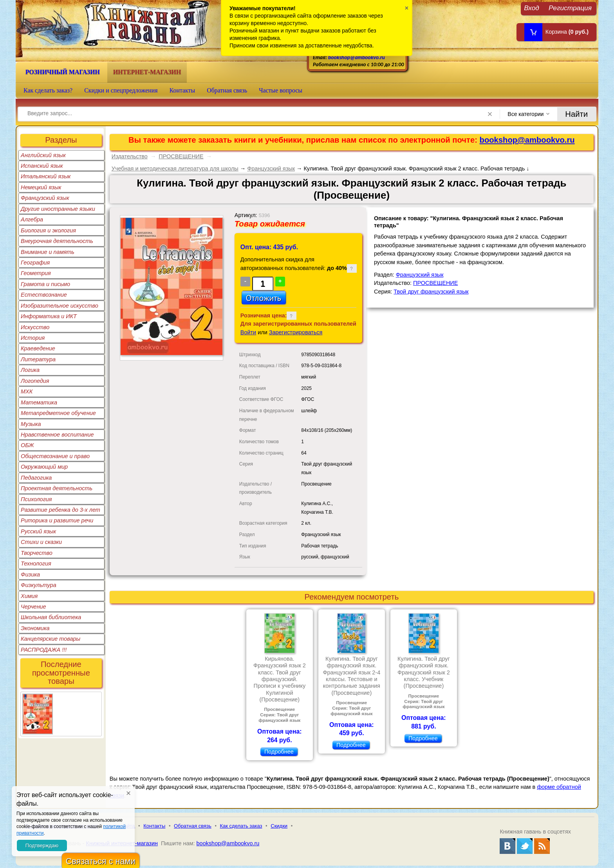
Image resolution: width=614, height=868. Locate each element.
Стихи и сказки (41, 542)
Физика (30, 574)
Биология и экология (48, 230)
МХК (27, 391)
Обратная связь (227, 90)
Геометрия (36, 273)
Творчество (37, 553)
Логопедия (35, 381)
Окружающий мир (44, 467)
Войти (248, 332)
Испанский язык (42, 166)
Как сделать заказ (241, 826)
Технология (36, 564)
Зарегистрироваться (296, 332)
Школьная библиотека (51, 617)
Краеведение (38, 348)
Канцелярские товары (51, 639)
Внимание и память (48, 252)
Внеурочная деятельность (57, 241)
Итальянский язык (46, 176)
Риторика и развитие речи (57, 520)
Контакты (182, 90)
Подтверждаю (42, 845)
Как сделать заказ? (48, 90)
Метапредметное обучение (58, 413)
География (35, 263)
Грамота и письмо (45, 284)
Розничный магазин (63, 72)
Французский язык (45, 198)
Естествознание (44, 295)
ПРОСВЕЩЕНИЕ (181, 156)
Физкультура (39, 585)
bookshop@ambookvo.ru (357, 57)
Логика (30, 370)
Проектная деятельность (57, 488)
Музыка (31, 424)
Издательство (130, 156)
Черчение (33, 607)
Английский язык (43, 155)
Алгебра (32, 219)
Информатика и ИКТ (49, 316)
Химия (29, 596)
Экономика (35, 628)
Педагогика (36, 478)
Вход (532, 8)
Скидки (279, 826)
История (33, 338)
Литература (38, 359)
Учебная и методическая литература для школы (175, 169)
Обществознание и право (55, 456)
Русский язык (38, 531)
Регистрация (570, 8)
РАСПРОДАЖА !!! (44, 650)
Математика (39, 402)
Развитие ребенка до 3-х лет (60, 510)
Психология (36, 499)
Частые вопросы (281, 90)
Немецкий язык (41, 187)
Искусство (35, 327)
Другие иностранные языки (58, 209)
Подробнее (279, 752)
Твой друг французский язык (431, 292)
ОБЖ (27, 445)
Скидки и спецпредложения (121, 90)
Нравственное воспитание (57, 435)
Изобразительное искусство (60, 306)
